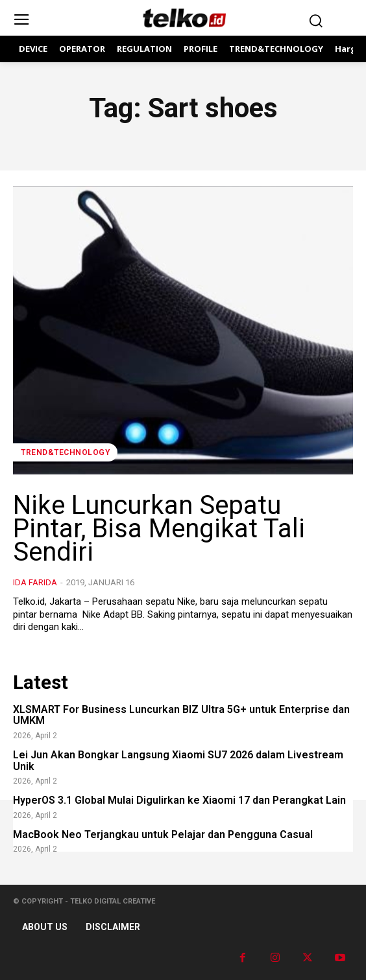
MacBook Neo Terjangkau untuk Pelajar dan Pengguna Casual (163, 834)
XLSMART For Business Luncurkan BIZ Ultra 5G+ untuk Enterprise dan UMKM (181, 715)
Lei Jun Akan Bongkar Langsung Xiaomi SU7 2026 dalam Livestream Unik (178, 761)
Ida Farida (35, 582)
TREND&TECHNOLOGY (65, 452)
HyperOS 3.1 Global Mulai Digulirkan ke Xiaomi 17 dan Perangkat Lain (179, 800)
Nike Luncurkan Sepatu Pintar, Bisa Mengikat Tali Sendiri (159, 529)
